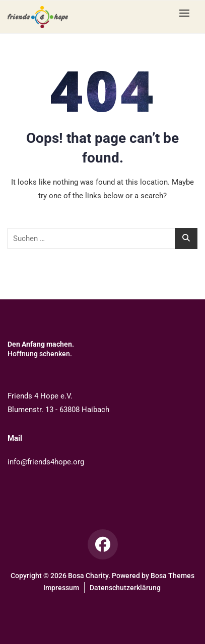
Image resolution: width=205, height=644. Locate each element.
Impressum (61, 588)
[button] (187, 13)
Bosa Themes (173, 576)
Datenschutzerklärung (125, 588)
